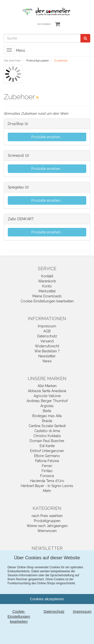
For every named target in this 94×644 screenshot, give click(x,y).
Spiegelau (16, 187)
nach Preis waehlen (47, 516)
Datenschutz (47, 336)
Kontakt (47, 276)
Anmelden (44, 24)
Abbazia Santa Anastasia (47, 391)
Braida (47, 421)
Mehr (47, 491)
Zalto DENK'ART (21, 219)
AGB (47, 331)
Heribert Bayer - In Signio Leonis (47, 486)
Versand (47, 341)
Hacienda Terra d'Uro (47, 481)
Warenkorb (47, 281)
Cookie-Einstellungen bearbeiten (47, 301)
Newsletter (47, 356)
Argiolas (47, 406)
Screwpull (16, 155)
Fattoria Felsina (47, 461)
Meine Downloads (47, 296)
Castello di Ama (47, 431)
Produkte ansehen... (47, 137)
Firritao (47, 471)
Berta (47, 411)
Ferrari (47, 466)
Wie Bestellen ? (47, 351)
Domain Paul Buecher (47, 441)
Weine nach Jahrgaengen (47, 526)
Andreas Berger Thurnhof (47, 401)
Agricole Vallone (47, 396)
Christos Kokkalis (47, 436)
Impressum (47, 326)
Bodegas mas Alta (47, 416)
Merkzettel (47, 291)
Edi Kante (47, 446)
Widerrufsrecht (47, 346)
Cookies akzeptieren (47, 599)
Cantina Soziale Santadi (47, 426)
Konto (47, 286)
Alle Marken (47, 386)
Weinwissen (47, 531)
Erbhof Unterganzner (47, 451)
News (47, 361)
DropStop (16, 124)
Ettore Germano (47, 456)
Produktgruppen (47, 521)
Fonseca (47, 476)
